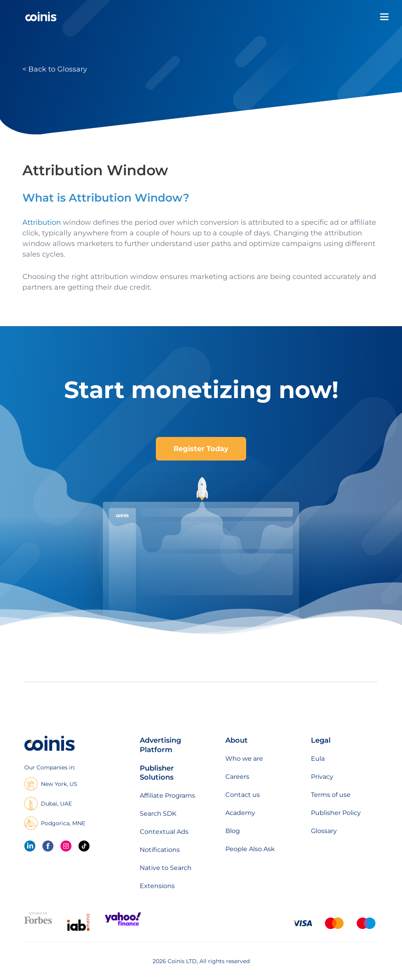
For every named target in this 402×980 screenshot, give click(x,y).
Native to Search (166, 868)
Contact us (243, 795)
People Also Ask (250, 849)
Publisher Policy (336, 813)
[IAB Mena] (78, 931)
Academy (240, 813)
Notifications (160, 850)
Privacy (322, 777)
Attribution (42, 222)
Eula (318, 759)
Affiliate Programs (167, 796)
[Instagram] (66, 846)
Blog (233, 831)
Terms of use (331, 795)
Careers (237, 777)
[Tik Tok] (84, 846)
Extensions (157, 886)
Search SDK (158, 814)
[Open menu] (384, 17)
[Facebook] (48, 846)
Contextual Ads (164, 832)
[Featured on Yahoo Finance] (123, 924)
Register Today (201, 449)
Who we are (244, 759)
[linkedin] (30, 846)
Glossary (324, 831)
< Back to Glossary (55, 69)
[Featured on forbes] (38, 922)
